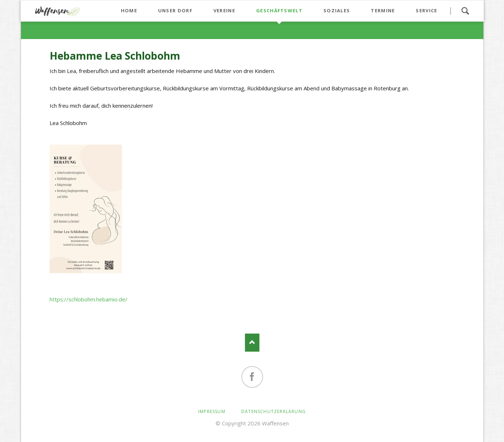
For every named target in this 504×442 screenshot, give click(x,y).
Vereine (224, 10)
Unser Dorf (175, 10)
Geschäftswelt (279, 10)
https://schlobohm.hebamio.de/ (89, 299)
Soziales (337, 10)
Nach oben (252, 343)
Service (426, 10)
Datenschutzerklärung (274, 411)
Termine (383, 10)
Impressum (212, 411)
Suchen (465, 11)
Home (129, 10)
